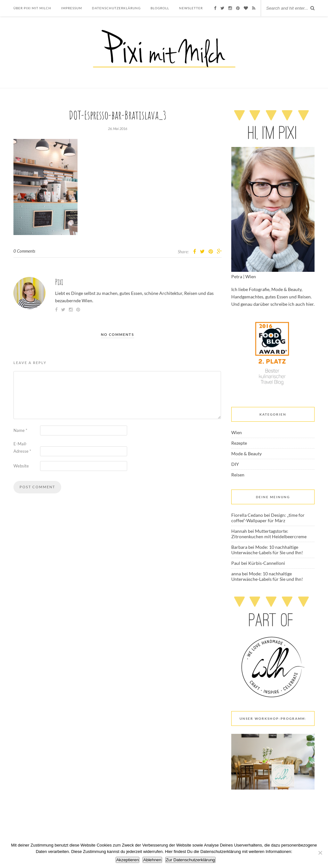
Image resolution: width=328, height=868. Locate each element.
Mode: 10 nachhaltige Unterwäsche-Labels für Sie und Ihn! (267, 550)
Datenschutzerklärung (116, 8)
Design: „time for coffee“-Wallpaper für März (268, 518)
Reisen (238, 475)
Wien (237, 432)
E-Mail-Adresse (22, 447)
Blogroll (160, 8)
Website (21, 466)
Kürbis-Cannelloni (267, 563)
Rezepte (239, 443)
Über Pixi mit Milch (32, 8)
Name (20, 430)
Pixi (59, 282)
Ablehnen (152, 860)
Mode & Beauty (246, 454)
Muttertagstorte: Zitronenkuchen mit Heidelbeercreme (269, 534)
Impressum (72, 8)
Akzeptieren (127, 860)
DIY (235, 464)
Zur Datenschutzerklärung (190, 860)
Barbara (239, 547)
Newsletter (191, 8)
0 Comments (24, 251)
